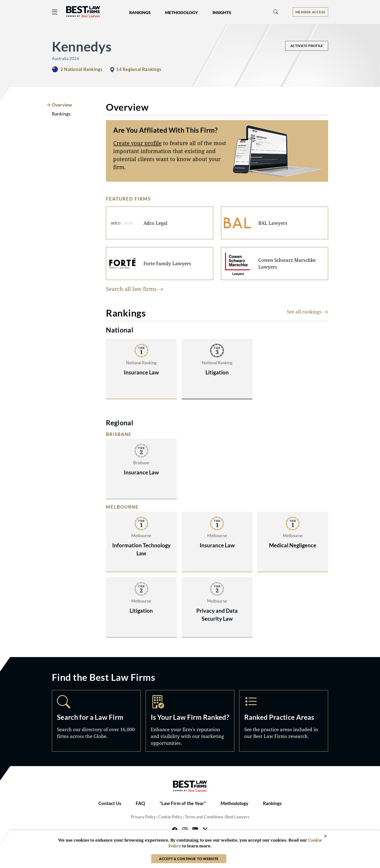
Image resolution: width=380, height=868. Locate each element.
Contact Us (110, 803)
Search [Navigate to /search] (96, 721)
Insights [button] (222, 13)
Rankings (272, 803)
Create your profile (137, 143)
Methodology (234, 803)
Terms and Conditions (204, 817)
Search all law (135, 289)
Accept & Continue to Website (189, 859)
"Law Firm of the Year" (183, 803)
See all (308, 312)
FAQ (140, 803)
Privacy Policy (143, 817)
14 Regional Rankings (139, 69)
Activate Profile (307, 46)
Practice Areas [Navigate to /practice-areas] (284, 721)
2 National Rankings (81, 69)
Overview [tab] (62, 105)
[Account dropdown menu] (310, 12)
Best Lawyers (237, 817)
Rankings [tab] (61, 114)
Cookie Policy (170, 817)
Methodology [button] (182, 13)
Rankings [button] (140, 13)
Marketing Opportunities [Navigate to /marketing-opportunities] (190, 721)
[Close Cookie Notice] (322, 836)
